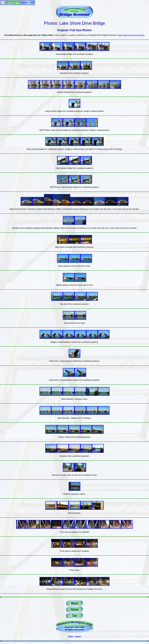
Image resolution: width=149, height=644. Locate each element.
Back (74, 603)
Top (74, 615)
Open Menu (3, 3)
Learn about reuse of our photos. (131, 35)
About (71, 636)
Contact (78, 636)
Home (75, 609)
